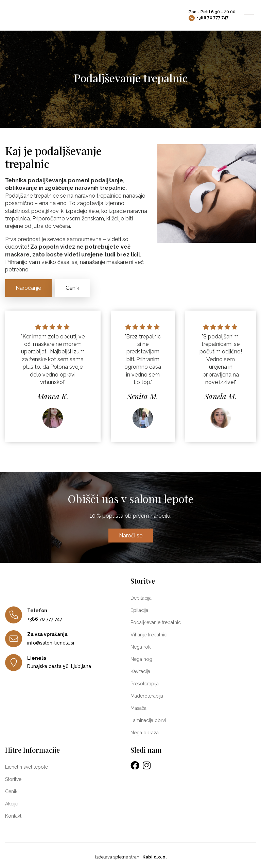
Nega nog (141, 659)
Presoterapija (145, 684)
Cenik (72, 288)
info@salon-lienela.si (51, 643)
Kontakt (13, 816)
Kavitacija (140, 671)
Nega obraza (145, 733)
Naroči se (131, 536)
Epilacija (139, 610)
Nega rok (141, 647)
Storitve (13, 779)
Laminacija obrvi (148, 720)
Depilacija (141, 598)
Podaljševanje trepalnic (156, 622)
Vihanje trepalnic (149, 635)
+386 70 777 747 (209, 18)
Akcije (12, 804)
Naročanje (28, 288)
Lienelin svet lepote (27, 767)
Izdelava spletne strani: (130, 857)
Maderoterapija (147, 696)
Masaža (138, 708)
